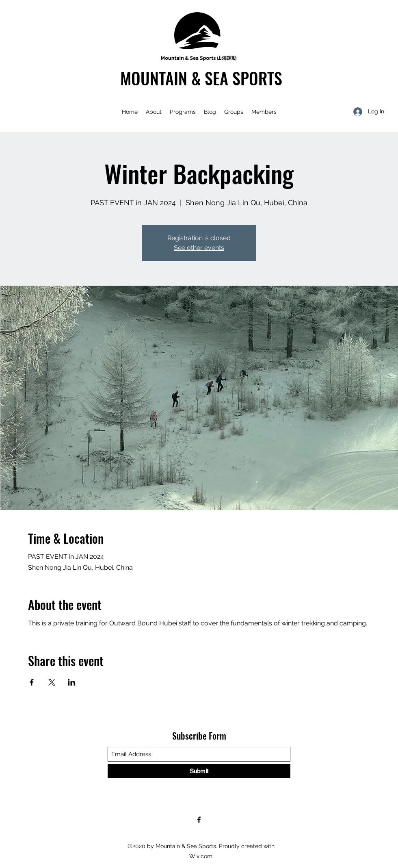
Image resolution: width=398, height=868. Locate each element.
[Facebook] (199, 820)
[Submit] (199, 771)
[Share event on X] (52, 682)
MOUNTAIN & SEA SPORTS (201, 78)
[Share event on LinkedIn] (72, 682)
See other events (199, 248)
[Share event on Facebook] (32, 682)
